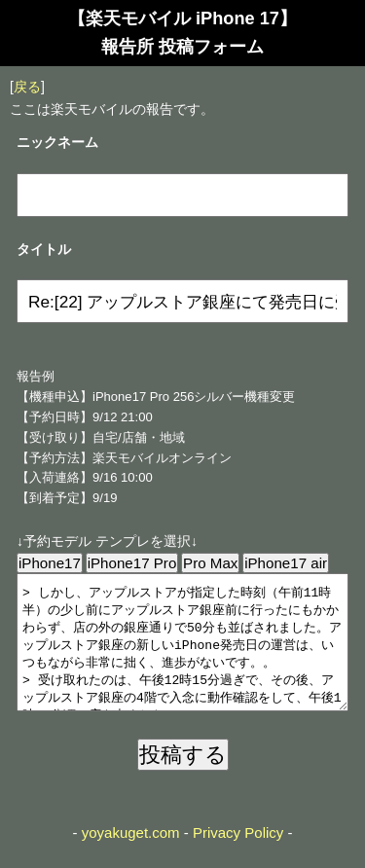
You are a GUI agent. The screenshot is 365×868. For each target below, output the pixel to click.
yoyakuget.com (131, 856)
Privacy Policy (238, 856)
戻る (27, 87)
